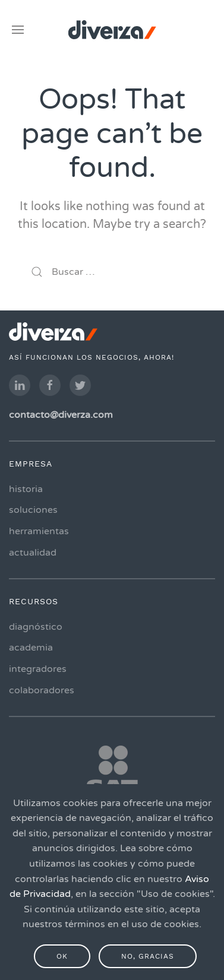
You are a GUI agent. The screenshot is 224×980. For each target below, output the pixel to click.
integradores (38, 669)
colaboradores (42, 690)
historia (26, 489)
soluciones (33, 510)
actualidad (33, 553)
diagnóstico (36, 627)
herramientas (39, 531)
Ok (62, 956)
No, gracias (148, 956)
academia (31, 648)
